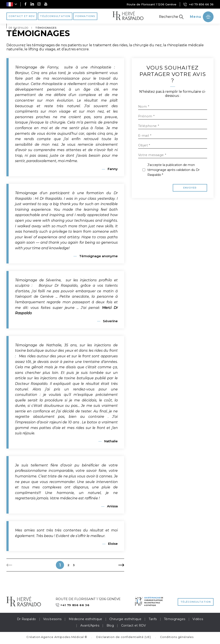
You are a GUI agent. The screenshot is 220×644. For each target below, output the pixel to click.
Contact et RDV (134, 625)
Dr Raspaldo (26, 619)
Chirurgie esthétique (125, 619)
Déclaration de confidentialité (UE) (124, 637)
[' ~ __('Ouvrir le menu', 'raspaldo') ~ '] (202, 17)
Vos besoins (52, 619)
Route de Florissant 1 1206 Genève (151, 4)
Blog (110, 625)
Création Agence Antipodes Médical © (57, 637)
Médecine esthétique (85, 619)
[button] (12, 4)
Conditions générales (177, 637)
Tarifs (153, 619)
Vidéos (198, 619)
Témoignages (175, 619)
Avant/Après (90, 625)
